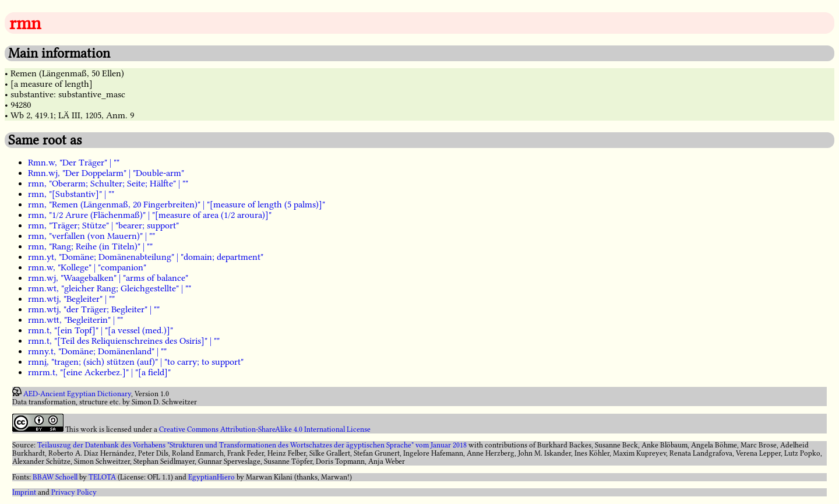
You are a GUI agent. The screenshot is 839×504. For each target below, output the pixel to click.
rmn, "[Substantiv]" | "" (71, 194)
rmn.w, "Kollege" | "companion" (87, 267)
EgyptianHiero (211, 477)
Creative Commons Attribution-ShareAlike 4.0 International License (265, 429)
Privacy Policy (74, 492)
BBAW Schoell (55, 477)
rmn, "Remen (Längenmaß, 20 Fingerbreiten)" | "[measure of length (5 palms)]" (177, 205)
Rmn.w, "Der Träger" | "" (74, 163)
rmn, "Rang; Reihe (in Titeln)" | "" (90, 246)
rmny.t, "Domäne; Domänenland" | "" (97, 351)
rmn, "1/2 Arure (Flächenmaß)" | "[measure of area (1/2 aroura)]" (150, 215)
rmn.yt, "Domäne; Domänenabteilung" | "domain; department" (146, 257)
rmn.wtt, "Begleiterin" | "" (75, 320)
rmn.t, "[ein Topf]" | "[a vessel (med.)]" (101, 330)
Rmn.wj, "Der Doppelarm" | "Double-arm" (106, 173)
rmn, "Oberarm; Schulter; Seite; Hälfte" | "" (108, 184)
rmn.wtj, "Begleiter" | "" (71, 299)
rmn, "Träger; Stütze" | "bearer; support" (103, 225)
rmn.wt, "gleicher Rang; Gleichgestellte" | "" (110, 288)
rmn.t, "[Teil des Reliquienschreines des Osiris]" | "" (124, 341)
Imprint (24, 492)
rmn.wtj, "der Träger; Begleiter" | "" (94, 309)
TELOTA (102, 477)
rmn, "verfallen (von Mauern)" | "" (91, 236)
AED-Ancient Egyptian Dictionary (77, 394)
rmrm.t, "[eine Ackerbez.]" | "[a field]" (99, 372)
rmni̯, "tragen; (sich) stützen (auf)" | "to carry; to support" (136, 362)
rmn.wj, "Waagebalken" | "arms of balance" (108, 278)
